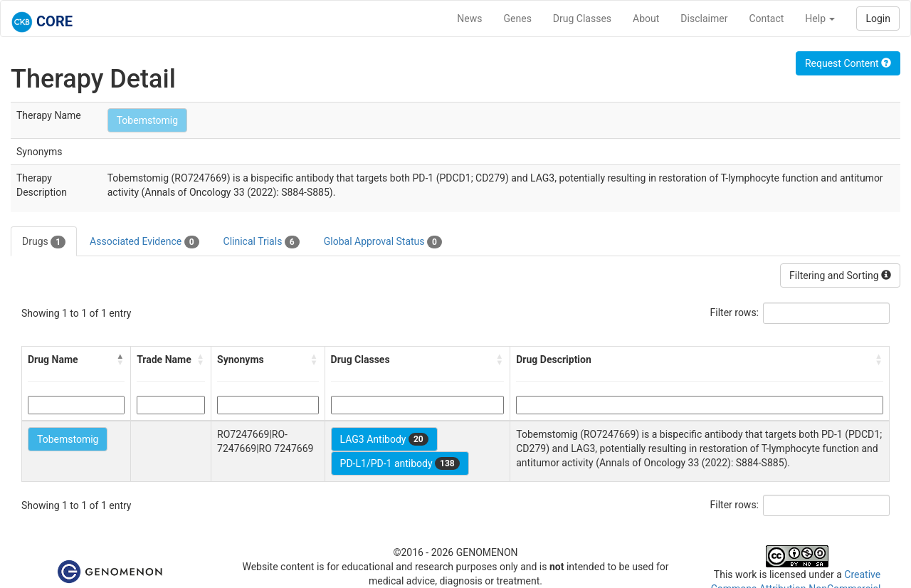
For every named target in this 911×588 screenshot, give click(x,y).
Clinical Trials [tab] (262, 242)
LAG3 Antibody (384, 439)
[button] (120, 359)
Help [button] (820, 19)
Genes (518, 19)
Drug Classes (582, 19)
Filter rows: (735, 313)
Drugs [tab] (44, 242)
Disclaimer (704, 19)
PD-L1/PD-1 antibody (400, 463)
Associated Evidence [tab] (144, 242)
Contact (766, 19)
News (469, 19)
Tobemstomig (147, 120)
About (646, 19)
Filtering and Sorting (840, 275)
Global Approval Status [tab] (383, 242)
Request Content (848, 63)
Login (878, 19)
